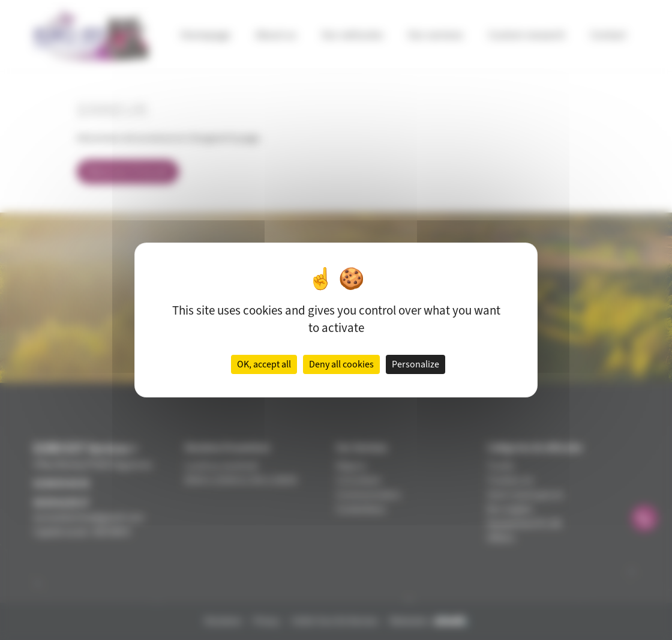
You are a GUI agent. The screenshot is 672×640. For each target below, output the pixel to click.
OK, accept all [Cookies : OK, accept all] (264, 364)
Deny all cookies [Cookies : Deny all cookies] (341, 364)
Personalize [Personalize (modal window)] (415, 364)
